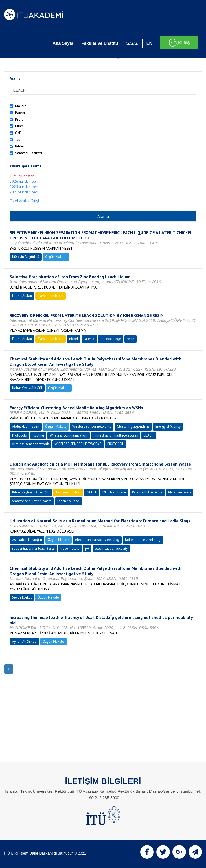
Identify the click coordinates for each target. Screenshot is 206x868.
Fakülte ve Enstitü (100, 43)
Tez (18, 139)
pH (87, 548)
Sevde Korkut (22, 597)
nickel (74, 339)
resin (130, 339)
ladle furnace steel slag (143, 540)
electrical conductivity (111, 548)
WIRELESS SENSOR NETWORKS (78, 444)
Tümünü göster (22, 176)
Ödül (19, 133)
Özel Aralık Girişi (24, 201)
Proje (19, 119)
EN (149, 43)
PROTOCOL (115, 444)
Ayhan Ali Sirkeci (24, 642)
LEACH (149, 435)
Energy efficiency (168, 426)
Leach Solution (69, 501)
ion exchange (111, 339)
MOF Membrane (114, 492)
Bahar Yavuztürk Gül (27, 388)
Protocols (19, 435)
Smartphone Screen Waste (32, 501)
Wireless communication (69, 435)
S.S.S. (132, 43)
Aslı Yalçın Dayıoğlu (27, 540)
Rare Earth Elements (147, 492)
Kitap (19, 126)
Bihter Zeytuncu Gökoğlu (31, 492)
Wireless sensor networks (92, 426)
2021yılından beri (24, 192)
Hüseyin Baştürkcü (26, 257)
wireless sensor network (30, 444)
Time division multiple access (115, 435)
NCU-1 (92, 492)
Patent (20, 113)
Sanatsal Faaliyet (29, 153)
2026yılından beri (24, 181)
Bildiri (20, 146)
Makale (21, 106)
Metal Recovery (180, 492)
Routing (38, 435)
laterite (89, 339)
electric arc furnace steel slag (97, 540)
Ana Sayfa (63, 43)
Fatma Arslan (22, 296)
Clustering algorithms (133, 426)
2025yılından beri (24, 187)
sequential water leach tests (33, 548)
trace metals (70, 548)
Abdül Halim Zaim (26, 426)
